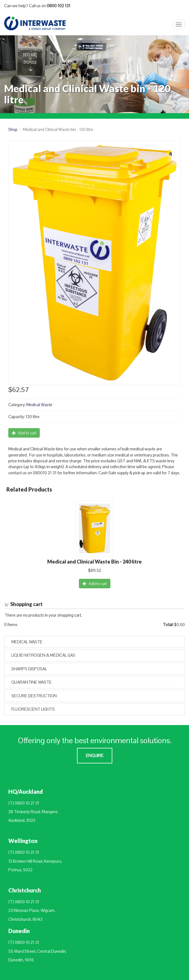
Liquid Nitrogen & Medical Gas (43, 655)
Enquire (95, 756)
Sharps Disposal (29, 669)
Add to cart (24, 433)
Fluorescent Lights (33, 709)
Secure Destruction (34, 696)
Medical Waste (39, 405)
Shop (13, 129)
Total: (168, 625)
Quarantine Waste (32, 682)
